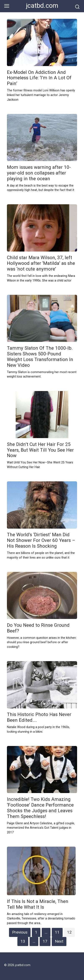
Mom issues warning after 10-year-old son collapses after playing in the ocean (39, 173)
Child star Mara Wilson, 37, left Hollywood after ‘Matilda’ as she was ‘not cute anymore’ (41, 263)
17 (45, 941)
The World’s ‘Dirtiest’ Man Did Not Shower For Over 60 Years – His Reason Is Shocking (41, 540)
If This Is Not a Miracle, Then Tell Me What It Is (38, 904)
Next (59, 941)
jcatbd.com (42, 6)
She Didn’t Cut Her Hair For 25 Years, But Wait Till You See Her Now (40, 450)
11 (57, 932)
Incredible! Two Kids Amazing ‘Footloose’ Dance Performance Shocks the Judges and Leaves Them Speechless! (40, 808)
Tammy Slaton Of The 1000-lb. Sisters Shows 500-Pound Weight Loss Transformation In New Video (40, 357)
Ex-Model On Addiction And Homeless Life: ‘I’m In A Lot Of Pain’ (39, 78)
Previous (20, 932)
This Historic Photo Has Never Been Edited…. (39, 717)
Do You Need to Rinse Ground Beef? (38, 628)
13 (23, 941)
